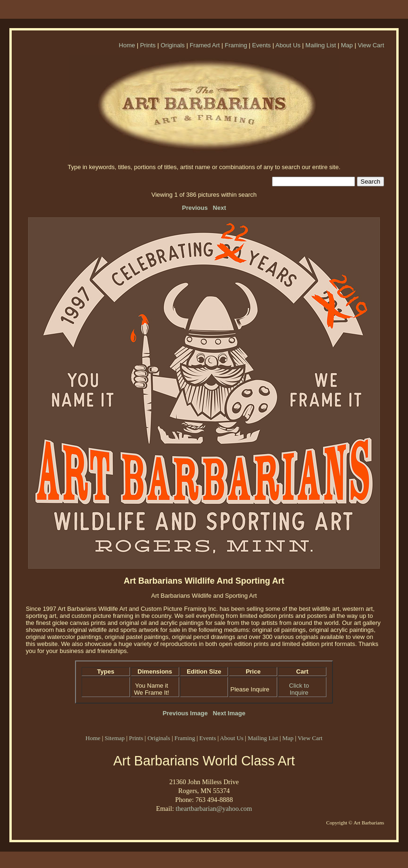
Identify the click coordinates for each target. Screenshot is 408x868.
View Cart (371, 45)
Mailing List (321, 45)
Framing (236, 45)
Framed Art (204, 45)
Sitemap (115, 738)
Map (347, 45)
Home (127, 45)
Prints (148, 45)
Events (262, 45)
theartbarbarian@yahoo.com (214, 809)
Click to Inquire (299, 689)
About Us (288, 45)
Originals (172, 45)
